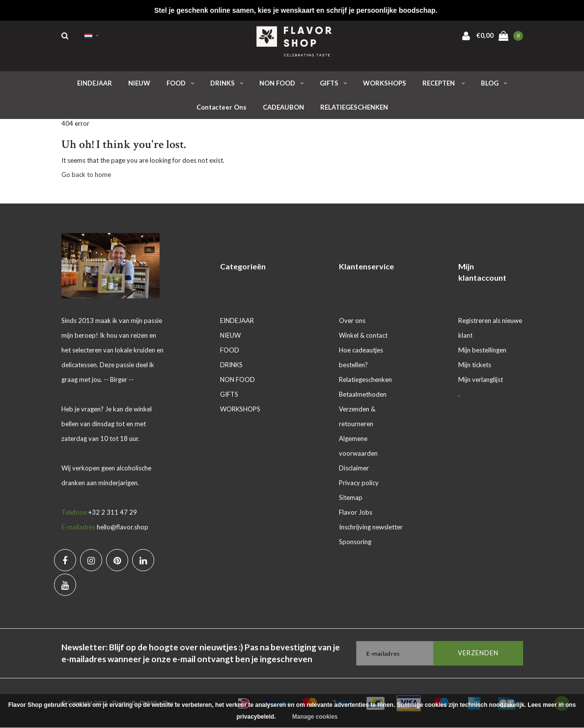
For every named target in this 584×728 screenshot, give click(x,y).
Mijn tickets (475, 365)
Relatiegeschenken (365, 379)
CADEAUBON (283, 107)
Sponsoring (355, 542)
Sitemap (351, 497)
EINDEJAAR (95, 83)
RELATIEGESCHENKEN (354, 107)
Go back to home (86, 175)
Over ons (352, 320)
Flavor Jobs (356, 512)
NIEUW (139, 83)
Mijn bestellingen (482, 350)
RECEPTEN (444, 83)
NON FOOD (281, 83)
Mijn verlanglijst (481, 379)
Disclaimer (354, 468)
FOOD (180, 83)
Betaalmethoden (363, 394)
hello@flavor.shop (123, 527)
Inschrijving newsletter (371, 527)
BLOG (494, 83)
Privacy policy (359, 483)
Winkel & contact (363, 335)
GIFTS (333, 83)
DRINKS (227, 83)
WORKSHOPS (385, 83)
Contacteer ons (222, 107)
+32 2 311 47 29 (113, 512)
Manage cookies (315, 717)
